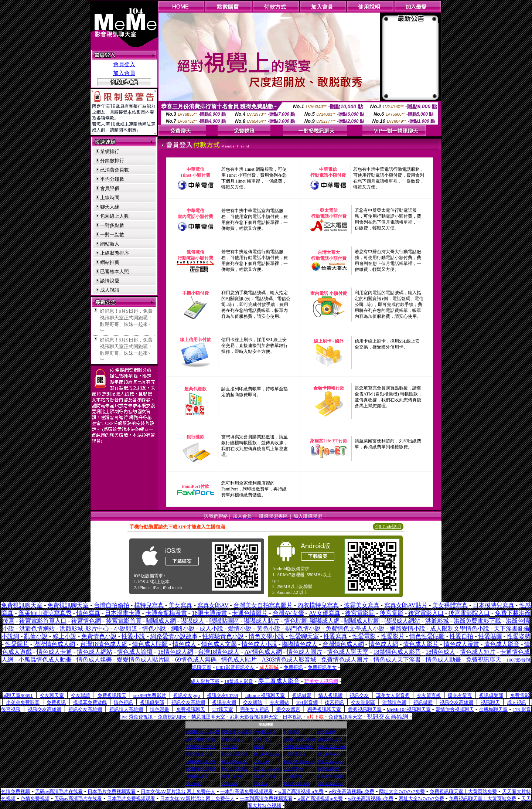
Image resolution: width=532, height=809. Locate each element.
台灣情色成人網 (343, 644)
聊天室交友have (330, 784)
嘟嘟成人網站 (402, 621)
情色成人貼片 (239, 660)
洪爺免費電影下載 (477, 621)
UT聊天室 (292, 732)
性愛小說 (133, 636)
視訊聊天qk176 (329, 754)
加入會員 (124, 73)
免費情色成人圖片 (345, 660)
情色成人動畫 (443, 660)
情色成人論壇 (135, 652)
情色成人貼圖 (150, 644)
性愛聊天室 (304, 636)
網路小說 (183, 628)
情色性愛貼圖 (427, 636)
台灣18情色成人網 (104, 644)
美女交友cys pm (330, 762)
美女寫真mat (294, 769)
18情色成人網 (175, 652)
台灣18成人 (263, 739)
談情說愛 (110, 281)
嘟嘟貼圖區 (224, 621)
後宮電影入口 (426, 613)
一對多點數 (112, 225)
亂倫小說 (36, 636)
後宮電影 (392, 613)
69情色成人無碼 (196, 660)
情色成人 (184, 644)
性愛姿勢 (519, 636)
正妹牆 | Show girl (267, 769)
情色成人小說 (259, 644)
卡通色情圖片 (250, 613)
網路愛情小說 (407, 628)
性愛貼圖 (490, 636)
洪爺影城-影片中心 (84, 628)
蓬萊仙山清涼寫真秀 (45, 613)
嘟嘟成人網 (161, 621)
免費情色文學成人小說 (355, 628)
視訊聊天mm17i (234, 762)
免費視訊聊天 (233, 739)
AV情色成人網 (263, 652)
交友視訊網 (327, 732)
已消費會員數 (115, 170)
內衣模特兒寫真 (318, 605)
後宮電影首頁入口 (43, 621)
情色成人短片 (478, 652)
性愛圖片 (17, 644)
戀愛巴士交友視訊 (236, 732)
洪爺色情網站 (37, 628)
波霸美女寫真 (362, 605)
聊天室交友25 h (199, 754)
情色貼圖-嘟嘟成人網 (312, 621)
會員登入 (124, 64)
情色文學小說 (266, 636)
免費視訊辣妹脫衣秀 (203, 732)
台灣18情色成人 (219, 652)
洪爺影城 (437, 621)
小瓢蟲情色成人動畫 (45, 660)
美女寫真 (180, 605)
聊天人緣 (110, 207)
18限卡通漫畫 (209, 613)
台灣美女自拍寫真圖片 (263, 605)
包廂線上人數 (115, 216)
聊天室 (259, 747)
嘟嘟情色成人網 (54, 644)
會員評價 (110, 188)
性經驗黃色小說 (223, 636)
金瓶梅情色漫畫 (330, 776)
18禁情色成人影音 (397, 652)
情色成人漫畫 (461, 644)
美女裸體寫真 (450, 605)
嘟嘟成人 (192, 621)
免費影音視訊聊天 (201, 747)
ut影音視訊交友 (330, 739)
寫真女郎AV (213, 605)
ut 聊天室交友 (295, 754)
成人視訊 (110, 290)
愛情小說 (240, 628)
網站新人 (110, 244)
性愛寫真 (335, 636)
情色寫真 (88, 613)
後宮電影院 (360, 613)
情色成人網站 (95, 652)
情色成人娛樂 (94, 660)
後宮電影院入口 (469, 613)
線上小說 (65, 636)
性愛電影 (364, 636)
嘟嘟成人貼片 (262, 621)
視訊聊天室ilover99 (299, 762)
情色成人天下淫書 (397, 660)
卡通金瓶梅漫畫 (166, 613)
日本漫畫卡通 (123, 613)
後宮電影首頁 (124, 621)
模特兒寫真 (149, 605)
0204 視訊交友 (265, 732)
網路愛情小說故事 (174, 636)
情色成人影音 (502, 644)
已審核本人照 (115, 271)
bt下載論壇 (293, 776)
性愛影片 (393, 636)
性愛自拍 (461, 636)
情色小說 (154, 628)
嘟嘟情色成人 (300, 644)
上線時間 (110, 198)
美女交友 (261, 784)
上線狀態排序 (115, 253)
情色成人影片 (421, 644)
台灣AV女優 (288, 613)
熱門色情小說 (303, 628)
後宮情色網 (86, 621)
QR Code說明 (388, 527)
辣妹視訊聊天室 (235, 754)
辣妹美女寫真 (265, 776)
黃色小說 (269, 628)
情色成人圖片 (304, 652)
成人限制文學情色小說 (460, 628)
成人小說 (211, 628)
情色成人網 (383, 644)
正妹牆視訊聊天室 (201, 762)
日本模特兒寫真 (494, 605)
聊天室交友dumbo (332, 747)
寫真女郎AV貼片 (406, 605)
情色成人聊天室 (348, 652)
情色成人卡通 (54, 652)
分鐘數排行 (112, 161)
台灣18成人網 (233, 776)
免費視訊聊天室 (22, 605)
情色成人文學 (219, 644)
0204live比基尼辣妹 (299, 739)
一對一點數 (112, 234)
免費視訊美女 (197, 776)
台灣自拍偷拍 (112, 605)
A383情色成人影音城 (289, 660)
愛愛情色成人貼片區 (143, 660)
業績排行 (110, 151)
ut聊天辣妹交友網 (201, 739)
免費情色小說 (99, 636)
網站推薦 (110, 262)
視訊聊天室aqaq (266, 754)
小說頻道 (126, 628)
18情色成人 (440, 652)
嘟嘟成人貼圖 (362, 621)
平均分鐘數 (112, 179)
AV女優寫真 (325, 613)
